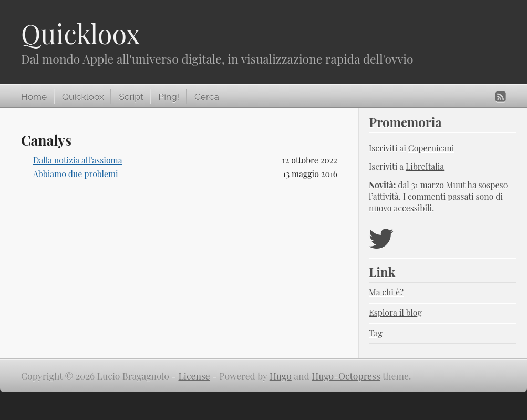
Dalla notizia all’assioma (78, 160)
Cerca (207, 97)
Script (131, 97)
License (194, 376)
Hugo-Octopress (346, 376)
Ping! (169, 97)
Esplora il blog (395, 313)
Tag (376, 333)
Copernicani (431, 148)
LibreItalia (425, 166)
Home (34, 97)
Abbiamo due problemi (76, 174)
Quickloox (80, 33)
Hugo (281, 376)
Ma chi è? (386, 292)
